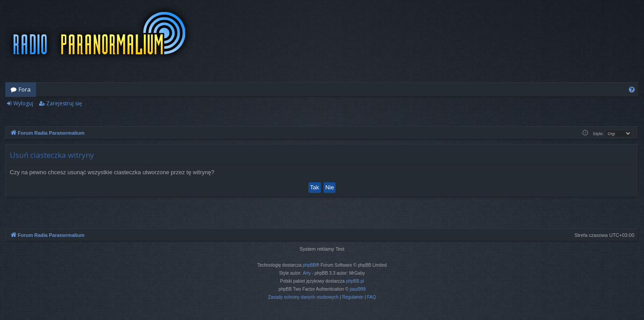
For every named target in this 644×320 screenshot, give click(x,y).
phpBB (309, 265)
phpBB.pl (355, 281)
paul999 (358, 289)
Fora (25, 89)
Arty (307, 273)
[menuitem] (632, 90)
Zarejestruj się (64, 103)
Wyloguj (23, 103)
